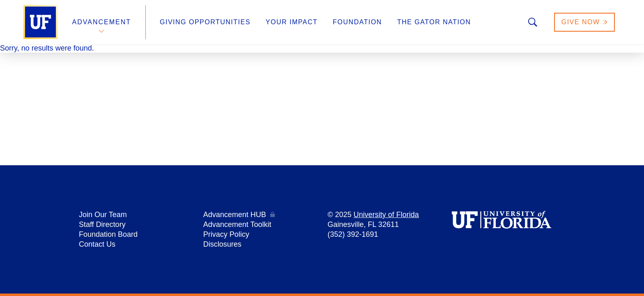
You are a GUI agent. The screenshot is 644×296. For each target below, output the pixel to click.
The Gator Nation (434, 22)
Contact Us (97, 244)
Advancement (102, 22)
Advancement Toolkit (237, 224)
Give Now (584, 22)
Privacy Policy (226, 234)
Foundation (357, 22)
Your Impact (292, 22)
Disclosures (222, 244)
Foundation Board (108, 234)
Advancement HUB (235, 215)
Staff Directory (102, 224)
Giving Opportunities (205, 22)
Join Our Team (103, 215)
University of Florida (386, 215)
